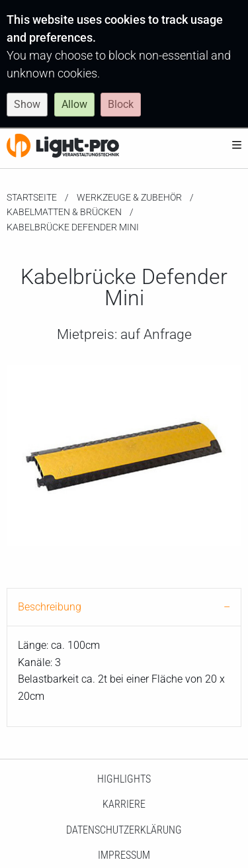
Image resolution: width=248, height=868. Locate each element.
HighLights (124, 779)
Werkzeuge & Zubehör (129, 197)
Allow (74, 104)
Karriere (124, 804)
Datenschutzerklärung (124, 830)
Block (121, 104)
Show (27, 104)
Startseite (32, 197)
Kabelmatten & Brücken (64, 212)
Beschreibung (50, 607)
